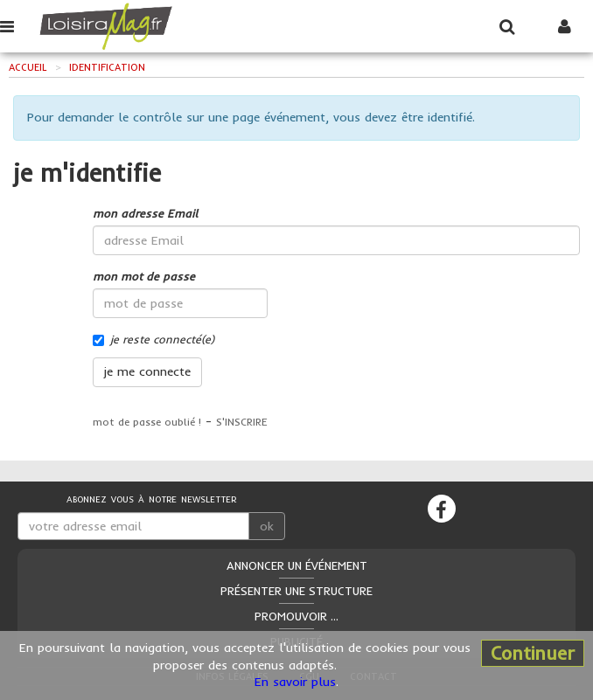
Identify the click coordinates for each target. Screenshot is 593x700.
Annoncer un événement (297, 565)
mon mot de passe (144, 276)
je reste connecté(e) (153, 339)
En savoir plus (295, 682)
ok (267, 526)
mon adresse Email (145, 213)
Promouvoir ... (296, 616)
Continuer (533, 653)
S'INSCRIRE (242, 422)
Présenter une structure (296, 591)
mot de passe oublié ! (147, 422)
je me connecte (147, 371)
